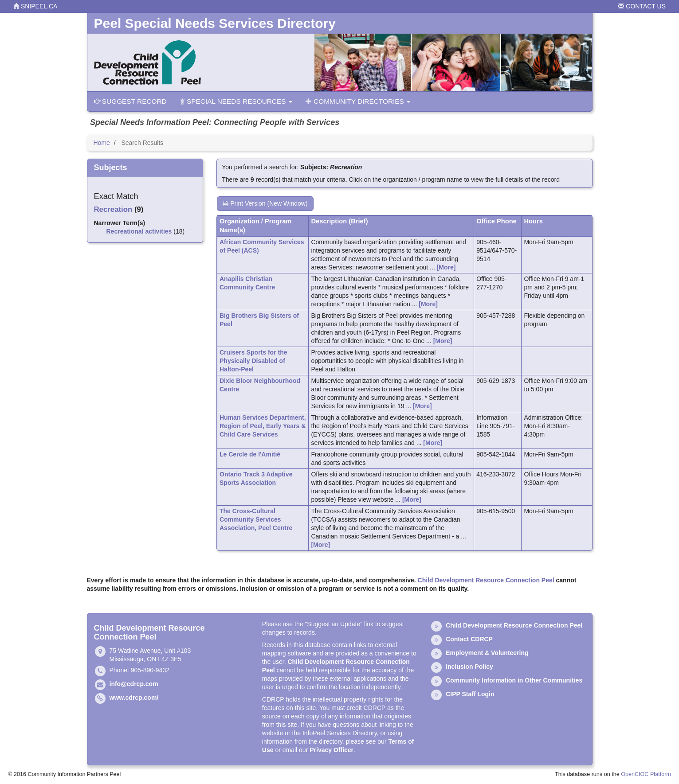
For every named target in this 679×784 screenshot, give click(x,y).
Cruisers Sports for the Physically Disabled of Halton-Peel (253, 361)
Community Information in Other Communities (514, 680)
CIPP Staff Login (470, 694)
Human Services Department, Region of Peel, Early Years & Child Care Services (263, 426)
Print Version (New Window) (265, 203)
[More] (446, 267)
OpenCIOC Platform (646, 774)
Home (102, 143)
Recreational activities (139, 231)
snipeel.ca (35, 6)
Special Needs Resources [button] (236, 101)
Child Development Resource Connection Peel (486, 580)
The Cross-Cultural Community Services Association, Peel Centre (256, 519)
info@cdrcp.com (134, 684)
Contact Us (642, 6)
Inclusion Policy (469, 667)
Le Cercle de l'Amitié (250, 454)
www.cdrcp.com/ (134, 698)
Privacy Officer (332, 750)
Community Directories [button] (358, 101)
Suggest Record (130, 101)
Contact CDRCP (469, 639)
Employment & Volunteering (487, 653)
